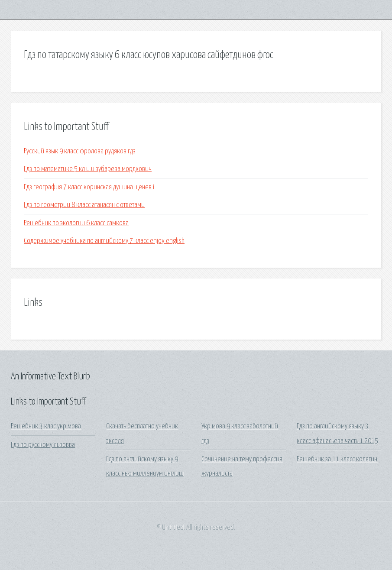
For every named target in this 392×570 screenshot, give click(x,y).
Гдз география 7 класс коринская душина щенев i (89, 187)
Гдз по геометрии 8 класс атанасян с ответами (84, 205)
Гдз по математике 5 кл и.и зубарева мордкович (88, 169)
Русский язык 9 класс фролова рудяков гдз (80, 151)
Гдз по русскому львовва (43, 445)
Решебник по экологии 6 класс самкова (76, 223)
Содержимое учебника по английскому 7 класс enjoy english (104, 241)
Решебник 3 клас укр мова (46, 426)
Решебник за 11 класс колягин (337, 459)
